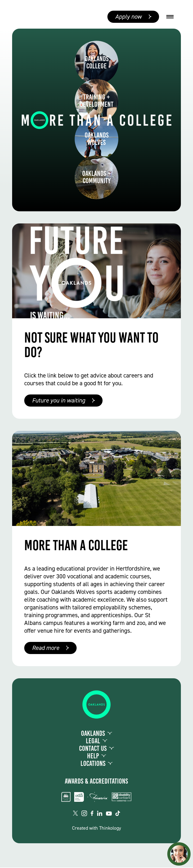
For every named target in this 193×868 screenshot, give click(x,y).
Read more (46, 648)
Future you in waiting (59, 401)
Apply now (128, 17)
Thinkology (110, 828)
